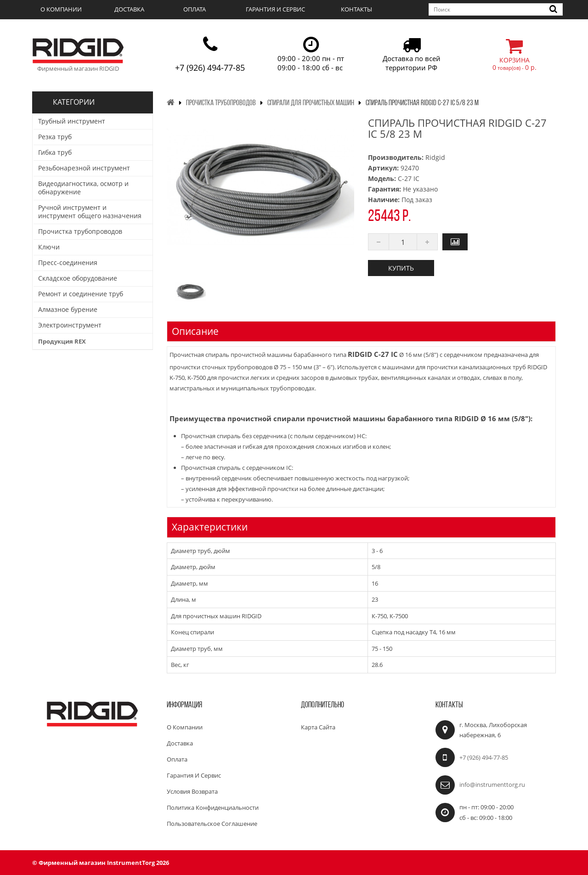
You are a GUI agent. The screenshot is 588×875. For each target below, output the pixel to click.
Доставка (129, 9)
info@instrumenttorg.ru (492, 785)
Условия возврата (192, 791)
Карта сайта (318, 727)
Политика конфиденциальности (213, 807)
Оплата (195, 9)
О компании (61, 9)
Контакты (356, 9)
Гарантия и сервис (275, 9)
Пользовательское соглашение (212, 824)
